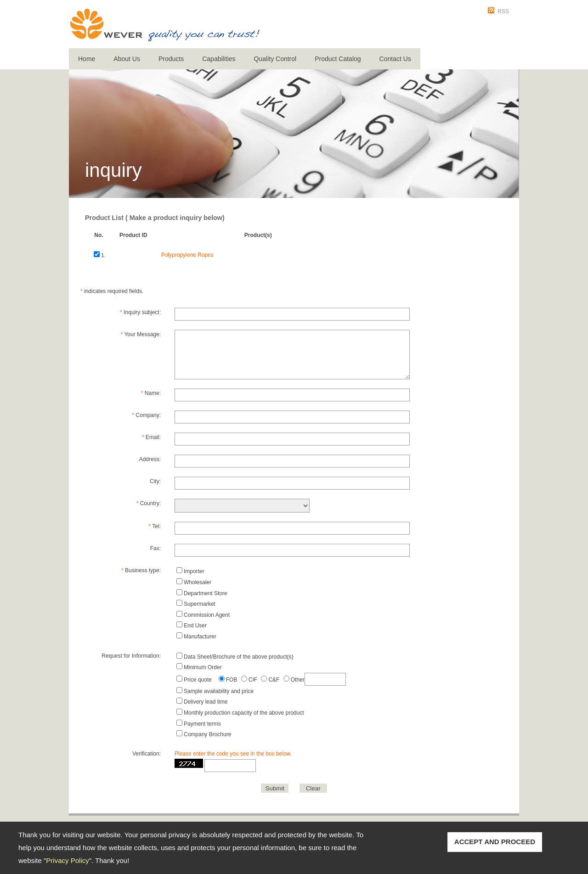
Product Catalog (338, 59)
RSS (503, 11)
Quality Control (275, 59)
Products (171, 59)
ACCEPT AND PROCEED (495, 842)
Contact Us (395, 59)
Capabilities (219, 59)
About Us (127, 59)
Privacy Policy (67, 860)
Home (87, 59)
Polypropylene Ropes (187, 255)
